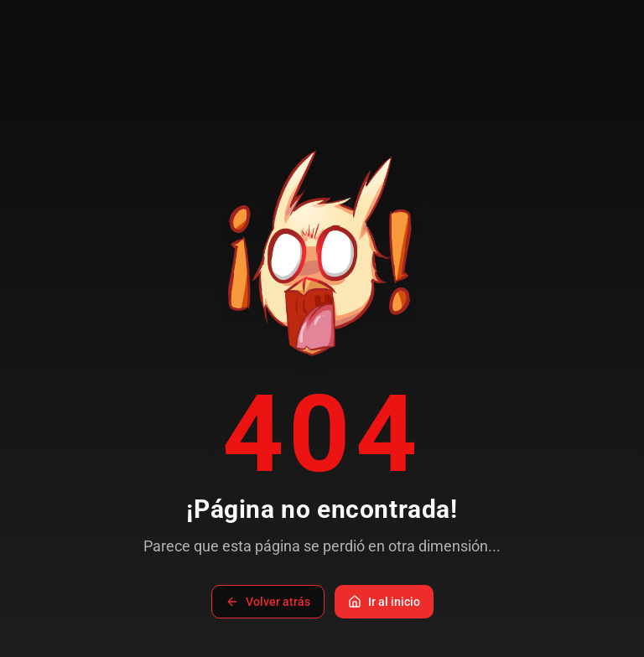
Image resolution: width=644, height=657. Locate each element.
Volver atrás (268, 602)
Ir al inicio (384, 602)
